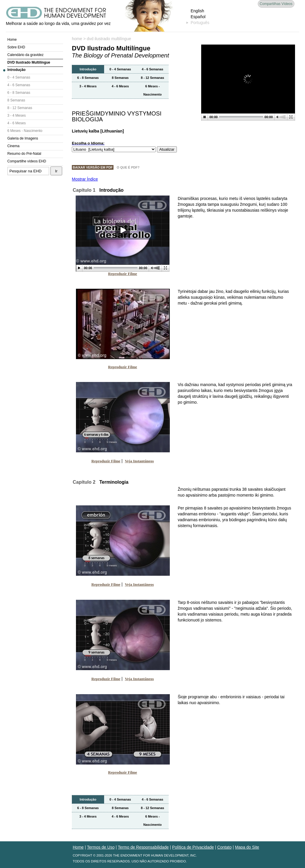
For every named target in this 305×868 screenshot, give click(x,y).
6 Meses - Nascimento (25, 131)
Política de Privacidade (193, 847)
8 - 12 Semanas (20, 108)
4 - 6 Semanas (19, 85)
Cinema (13, 146)
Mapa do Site (247, 847)
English (197, 11)
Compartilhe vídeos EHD (27, 161)
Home (12, 40)
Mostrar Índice (85, 179)
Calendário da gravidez (25, 55)
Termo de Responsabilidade (143, 847)
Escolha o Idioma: (88, 143)
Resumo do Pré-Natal (24, 154)
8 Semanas (16, 100)
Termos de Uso (101, 847)
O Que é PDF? (128, 167)
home (77, 39)
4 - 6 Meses (17, 123)
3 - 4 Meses (17, 115)
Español (198, 17)
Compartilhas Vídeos (276, 4)
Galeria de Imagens (23, 138)
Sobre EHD (16, 47)
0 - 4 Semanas (19, 77)
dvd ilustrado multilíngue (109, 39)
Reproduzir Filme (123, 274)
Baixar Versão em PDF (93, 167)
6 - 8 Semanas (19, 93)
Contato (224, 847)
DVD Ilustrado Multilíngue (29, 62)
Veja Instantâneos (139, 461)
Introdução (16, 70)
